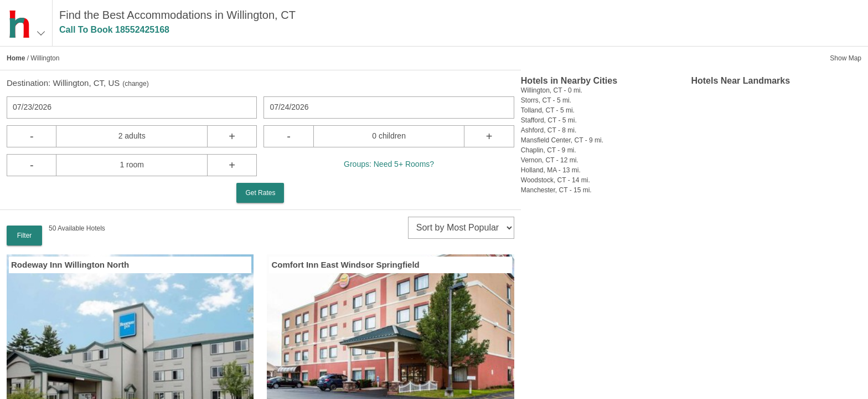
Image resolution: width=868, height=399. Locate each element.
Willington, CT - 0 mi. (552, 90)
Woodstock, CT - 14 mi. (556, 180)
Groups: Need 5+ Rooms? (389, 164)
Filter (25, 236)
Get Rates (260, 193)
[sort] (461, 228)
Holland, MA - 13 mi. (551, 170)
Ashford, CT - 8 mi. (549, 130)
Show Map (846, 58)
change (135, 84)
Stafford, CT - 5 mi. (549, 120)
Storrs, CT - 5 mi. (546, 100)
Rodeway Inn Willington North (70, 265)
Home (16, 58)
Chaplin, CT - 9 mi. (549, 150)
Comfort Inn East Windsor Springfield (345, 265)
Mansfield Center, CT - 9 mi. (562, 140)
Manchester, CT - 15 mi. (556, 190)
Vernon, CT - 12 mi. (550, 160)
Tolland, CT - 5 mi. (548, 110)
